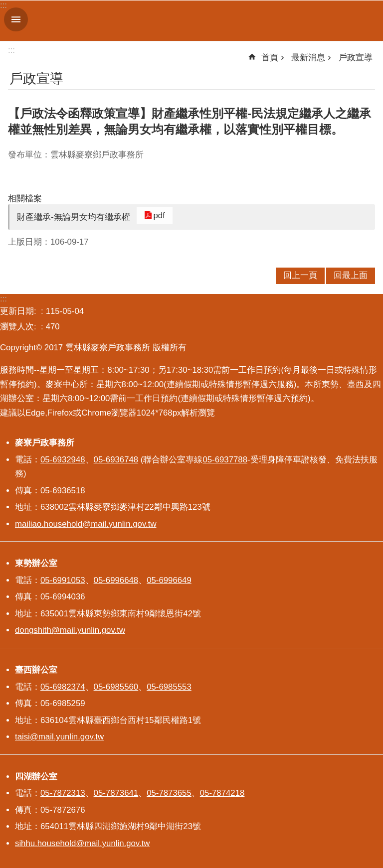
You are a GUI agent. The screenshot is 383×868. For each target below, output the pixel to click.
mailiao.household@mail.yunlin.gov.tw (86, 524)
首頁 (270, 58)
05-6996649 (169, 580)
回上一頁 (300, 275)
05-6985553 (169, 687)
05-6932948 (63, 460)
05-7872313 (63, 793)
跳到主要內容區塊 (5, 5)
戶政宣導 (356, 58)
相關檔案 (25, 199)
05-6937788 (225, 460)
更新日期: (19, 311)
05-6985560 (116, 687)
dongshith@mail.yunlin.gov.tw (70, 630)
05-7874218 (222, 793)
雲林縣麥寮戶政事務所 (203, 20)
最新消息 (308, 58)
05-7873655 (169, 793)
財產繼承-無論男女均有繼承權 (74, 217)
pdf (155, 216)
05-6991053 (63, 580)
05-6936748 (116, 460)
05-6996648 (116, 580)
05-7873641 (116, 793)
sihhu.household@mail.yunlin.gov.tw (82, 843)
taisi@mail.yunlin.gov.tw (59, 737)
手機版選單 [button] (16, 19)
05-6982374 (63, 687)
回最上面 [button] (351, 275)
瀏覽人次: (19, 327)
